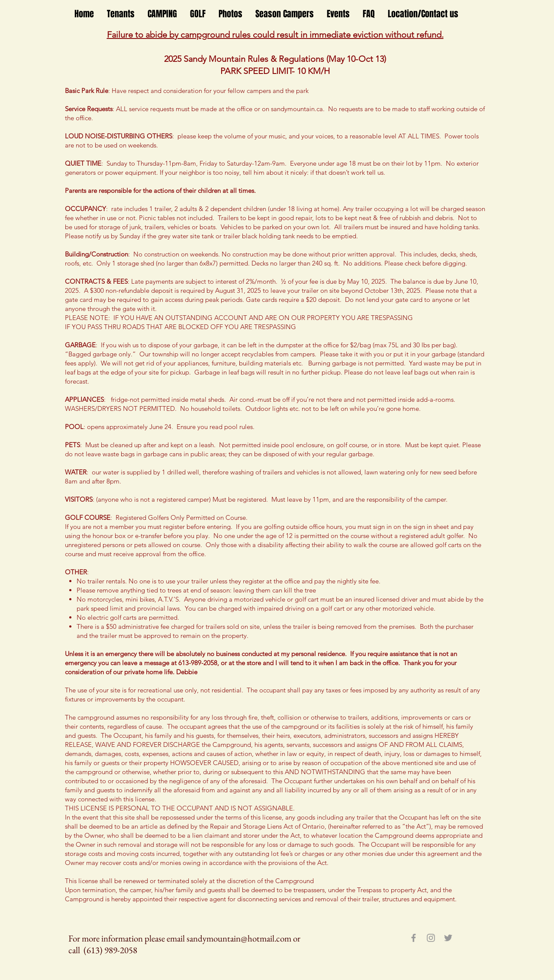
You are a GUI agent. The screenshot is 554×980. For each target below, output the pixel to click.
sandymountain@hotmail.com (239, 938)
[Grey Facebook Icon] (414, 938)
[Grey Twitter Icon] (448, 938)
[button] (121, 14)
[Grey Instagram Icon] (431, 938)
